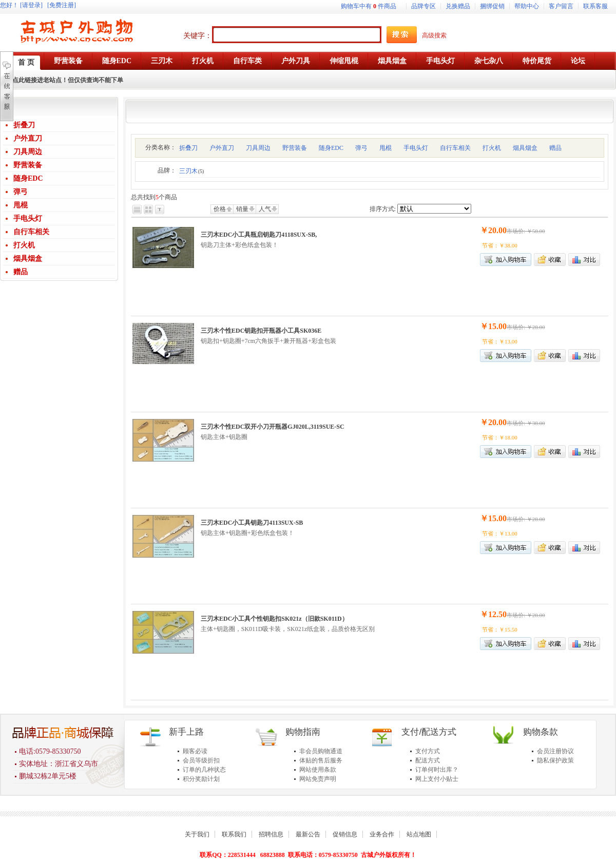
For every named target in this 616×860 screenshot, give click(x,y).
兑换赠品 (458, 6)
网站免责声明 (318, 779)
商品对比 (584, 260)
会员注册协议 (555, 751)
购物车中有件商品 (369, 6)
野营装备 (28, 165)
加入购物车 (506, 356)
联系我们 (234, 834)
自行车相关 (31, 232)
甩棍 (21, 205)
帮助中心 (527, 6)
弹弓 (21, 192)
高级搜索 (434, 35)
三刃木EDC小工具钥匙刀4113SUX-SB (252, 523)
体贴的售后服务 (321, 760)
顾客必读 (195, 751)
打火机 (24, 245)
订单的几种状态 (204, 770)
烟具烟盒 (28, 259)
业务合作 (382, 834)
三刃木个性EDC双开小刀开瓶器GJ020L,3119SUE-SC (273, 427)
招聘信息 (271, 834)
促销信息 (345, 834)
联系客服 (595, 6)
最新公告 (308, 834)
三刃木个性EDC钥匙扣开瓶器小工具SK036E (261, 331)
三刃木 (191, 171)
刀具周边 (28, 152)
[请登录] (31, 5)
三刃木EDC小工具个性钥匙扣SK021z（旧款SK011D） (274, 619)
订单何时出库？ (437, 770)
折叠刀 (24, 125)
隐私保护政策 (555, 760)
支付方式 (428, 751)
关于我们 (197, 834)
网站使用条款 (318, 770)
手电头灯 (28, 218)
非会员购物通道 (321, 751)
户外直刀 (28, 138)
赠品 (21, 272)
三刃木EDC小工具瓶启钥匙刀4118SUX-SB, (259, 235)
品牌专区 (423, 6)
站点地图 (419, 834)
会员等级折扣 (201, 760)
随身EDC (28, 178)
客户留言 (561, 6)
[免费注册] (62, 5)
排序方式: (383, 209)
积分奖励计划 (201, 779)
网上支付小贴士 (437, 779)
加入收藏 (550, 260)
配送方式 (428, 760)
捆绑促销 (492, 6)
